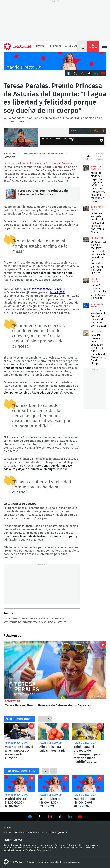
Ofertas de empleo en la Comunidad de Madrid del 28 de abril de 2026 (86, 305)
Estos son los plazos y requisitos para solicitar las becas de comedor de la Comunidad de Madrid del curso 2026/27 (86, 239)
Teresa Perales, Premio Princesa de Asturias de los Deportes (11, 194)
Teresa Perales (11, 618)
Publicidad (72, 845)
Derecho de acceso (89, 845)
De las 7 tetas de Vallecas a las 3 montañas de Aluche (86, 280)
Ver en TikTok (60, 817)
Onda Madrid (73, 46)
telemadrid (13, 862)
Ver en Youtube (80, 817)
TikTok (89, 73)
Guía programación (59, 832)
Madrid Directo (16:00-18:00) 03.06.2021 (54, 783)
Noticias (41, 46)
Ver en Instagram (50, 817)
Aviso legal (9, 850)
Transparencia (46, 845)
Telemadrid (19, 832)
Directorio (60, 845)
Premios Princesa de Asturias (35, 618)
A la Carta (55, 46)
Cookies (20, 850)
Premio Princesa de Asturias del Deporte (46, 164)
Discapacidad (57, 618)
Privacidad (90, 848)
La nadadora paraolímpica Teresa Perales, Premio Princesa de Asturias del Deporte (21, 137)
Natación (52, 622)
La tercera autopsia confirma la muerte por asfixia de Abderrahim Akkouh (86, 208)
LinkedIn (96, 73)
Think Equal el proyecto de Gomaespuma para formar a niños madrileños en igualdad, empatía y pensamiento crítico (88, 731)
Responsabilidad (28, 845)
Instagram (82, 73)
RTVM (7, 827)
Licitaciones (33, 848)
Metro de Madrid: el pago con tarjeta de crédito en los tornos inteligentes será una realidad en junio (86, 168)
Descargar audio (89, 131)
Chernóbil (97, 332)
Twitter (75, 73)
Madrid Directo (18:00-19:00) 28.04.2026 (88, 783)
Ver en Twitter (40, 817)
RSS (96, 131)
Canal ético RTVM (49, 848)
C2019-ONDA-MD (55, 61)
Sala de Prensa (11, 845)
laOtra (45, 832)
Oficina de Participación (71, 848)
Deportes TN (12, 701)
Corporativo (13, 840)
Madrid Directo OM (16, 743)
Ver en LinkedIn (70, 817)
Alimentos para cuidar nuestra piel (54, 731)
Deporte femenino (13, 622)
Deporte (62, 622)
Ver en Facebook (30, 817)
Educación (97, 238)
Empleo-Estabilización (14, 848)
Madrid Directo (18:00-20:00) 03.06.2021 (19, 783)
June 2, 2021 (58, 292)
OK (72, 140)
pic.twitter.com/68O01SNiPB (47, 289)
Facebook (69, 73)
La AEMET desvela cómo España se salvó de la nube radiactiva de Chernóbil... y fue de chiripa (86, 333)
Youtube (103, 73)
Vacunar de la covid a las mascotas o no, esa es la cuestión (19, 731)
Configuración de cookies (38, 850)
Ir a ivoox (103, 131)
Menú (104, 46)
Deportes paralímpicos (34, 622)
